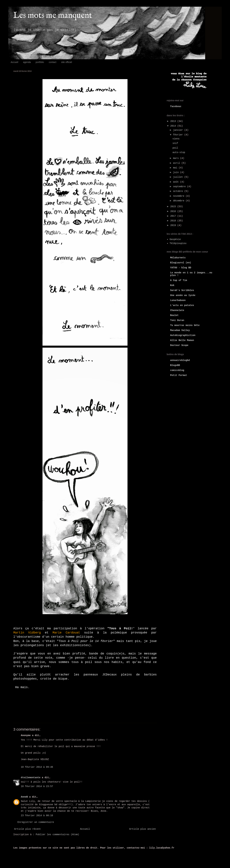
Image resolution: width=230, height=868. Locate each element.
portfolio (40, 62)
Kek (172, 285)
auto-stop (179, 152)
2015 (174, 207)
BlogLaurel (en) (181, 263)
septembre (180, 187)
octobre (179, 191)
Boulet (174, 315)
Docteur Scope (179, 345)
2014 (174, 126)
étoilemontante (31, 778)
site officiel (67, 62)
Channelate (177, 310)
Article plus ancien (142, 829)
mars (176, 158)
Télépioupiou (178, 243)
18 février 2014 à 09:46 (37, 767)
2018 (174, 221)
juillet (179, 177)
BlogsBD (175, 365)
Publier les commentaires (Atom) (57, 835)
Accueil (14, 62)
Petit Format (179, 375)
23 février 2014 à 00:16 (37, 816)
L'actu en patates (182, 305)
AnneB (24, 797)
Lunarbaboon (178, 300)
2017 (174, 216)
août (176, 182)
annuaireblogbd (180, 360)
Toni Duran (177, 320)
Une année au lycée (183, 295)
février (179, 135)
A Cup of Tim (179, 280)
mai (176, 168)
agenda (27, 62)
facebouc (176, 106)
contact (53, 62)
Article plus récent (27, 829)
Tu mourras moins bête (185, 325)
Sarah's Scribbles (182, 290)
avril (177, 163)
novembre (179, 196)
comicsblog (177, 370)
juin (176, 172)
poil (175, 148)
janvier (179, 130)
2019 (174, 225)
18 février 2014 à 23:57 (37, 786)
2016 (174, 211)
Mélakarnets (178, 258)
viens (176, 139)
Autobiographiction (183, 335)
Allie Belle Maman (182, 340)
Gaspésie (175, 239)
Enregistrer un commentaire (36, 822)
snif (175, 143)
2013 (174, 121)
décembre (179, 201)
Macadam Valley (180, 330)
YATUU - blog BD (181, 268)
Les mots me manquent (53, 16)
